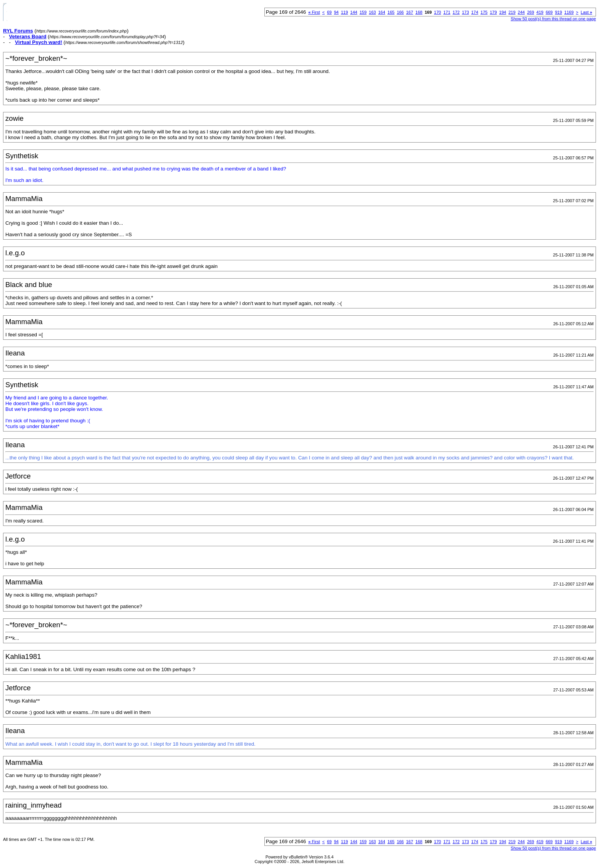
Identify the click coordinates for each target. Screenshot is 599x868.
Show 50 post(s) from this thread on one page (553, 19)
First (314, 12)
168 (419, 12)
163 (372, 12)
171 (447, 12)
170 (437, 12)
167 (410, 12)
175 (484, 12)
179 (493, 12)
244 (521, 12)
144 (354, 12)
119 (344, 12)
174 (475, 12)
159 (363, 12)
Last (586, 12)
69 (329, 12)
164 (382, 12)
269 (531, 12)
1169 (569, 12)
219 (512, 12)
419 (540, 12)
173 (465, 12)
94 (336, 12)
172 (456, 12)
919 (559, 12)
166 (400, 12)
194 (503, 12)
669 (549, 12)
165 (391, 12)
